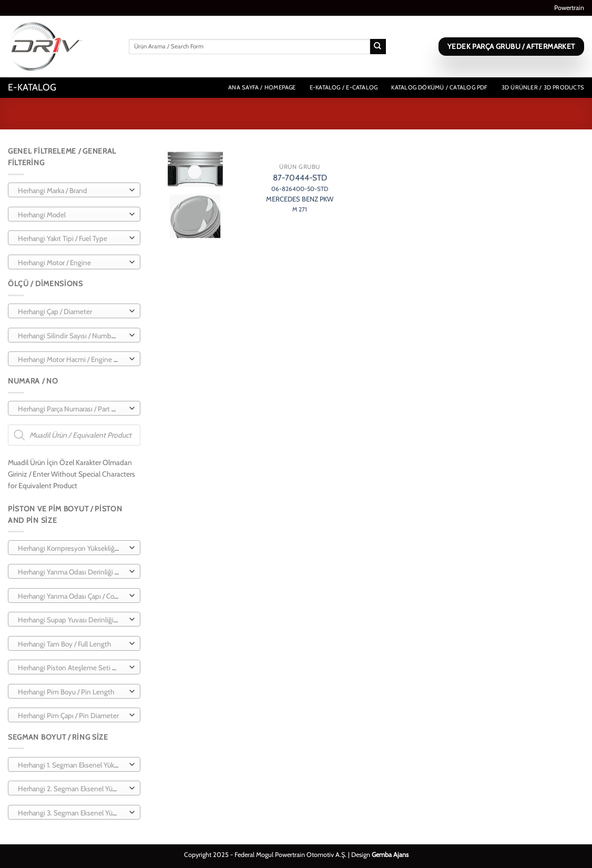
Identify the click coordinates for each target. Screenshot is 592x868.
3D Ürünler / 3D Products (543, 87)
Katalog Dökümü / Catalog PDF (439, 87)
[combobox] (74, 190)
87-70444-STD (300, 193)
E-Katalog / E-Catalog (344, 87)
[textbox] (72, 190)
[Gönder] (378, 47)
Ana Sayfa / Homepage (262, 87)
